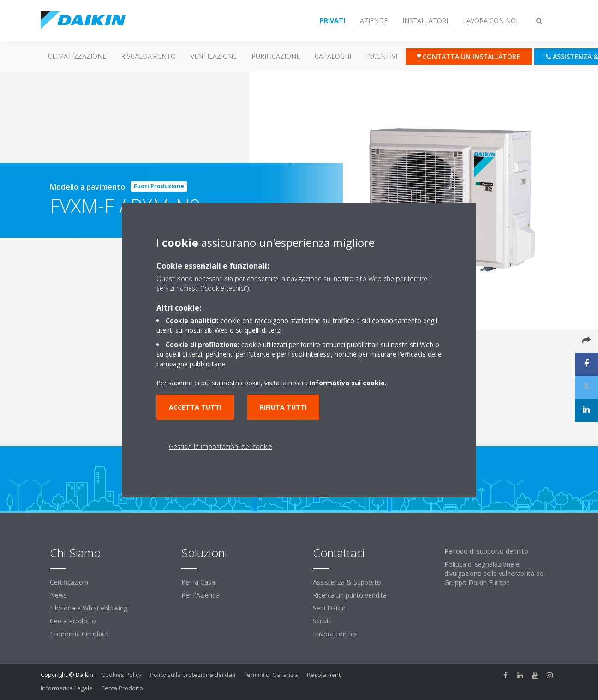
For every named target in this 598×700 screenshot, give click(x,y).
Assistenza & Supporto (347, 582)
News (58, 595)
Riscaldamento (148, 56)
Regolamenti (324, 675)
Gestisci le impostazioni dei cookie (221, 446)
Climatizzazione (77, 56)
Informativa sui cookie (347, 383)
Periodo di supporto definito (486, 551)
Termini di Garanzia (271, 675)
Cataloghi (333, 56)
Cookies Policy (122, 675)
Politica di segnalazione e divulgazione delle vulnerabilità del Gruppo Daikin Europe (495, 573)
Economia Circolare (79, 634)
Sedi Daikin (329, 608)
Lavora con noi (335, 634)
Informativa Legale (67, 688)
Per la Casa (198, 582)
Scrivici (323, 621)
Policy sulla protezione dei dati (193, 675)
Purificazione (276, 56)
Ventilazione (214, 56)
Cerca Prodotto (73, 621)
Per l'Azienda (200, 595)
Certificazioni (69, 582)
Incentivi (382, 56)
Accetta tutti (195, 407)
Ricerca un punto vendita (350, 595)
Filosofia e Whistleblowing (89, 608)
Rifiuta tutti (283, 407)
